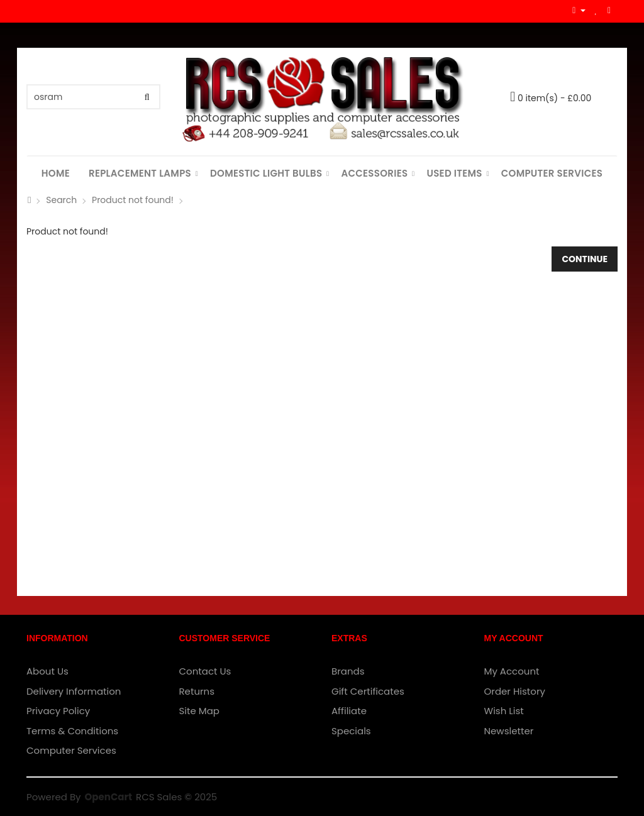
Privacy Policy (58, 711)
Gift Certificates (368, 691)
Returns (197, 691)
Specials (351, 731)
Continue (585, 259)
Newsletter (509, 731)
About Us (47, 671)
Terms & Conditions (72, 731)
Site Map (199, 711)
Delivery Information (74, 691)
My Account (512, 671)
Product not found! (133, 200)
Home (56, 173)
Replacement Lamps (140, 173)
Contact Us (205, 671)
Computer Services (552, 173)
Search (61, 200)
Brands (348, 671)
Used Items (454, 173)
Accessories (374, 173)
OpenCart (108, 797)
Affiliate (349, 711)
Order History (515, 691)
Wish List (504, 711)
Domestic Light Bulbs (266, 173)
